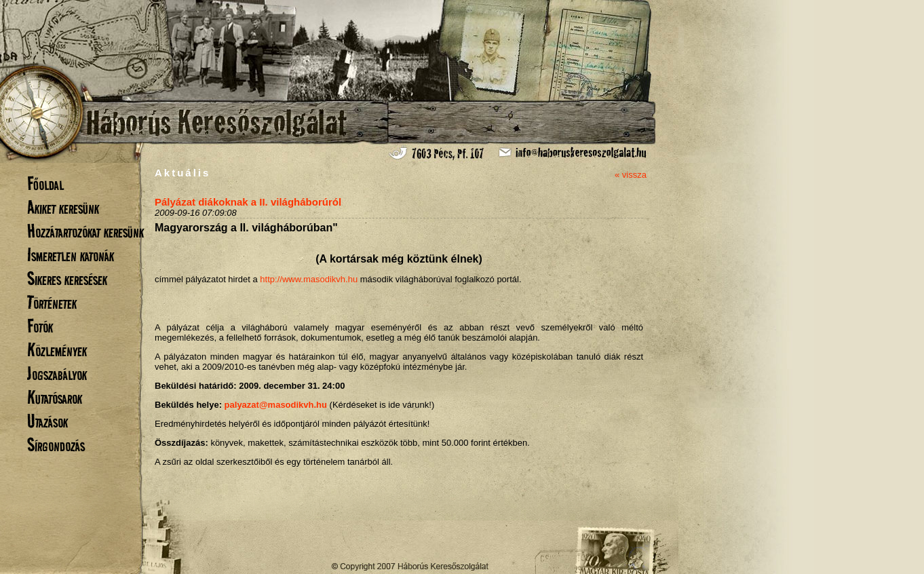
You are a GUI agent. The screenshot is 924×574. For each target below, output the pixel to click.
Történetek (52, 302)
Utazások (47, 421)
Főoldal (45, 184)
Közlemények (57, 350)
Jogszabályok (57, 374)
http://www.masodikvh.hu (309, 279)
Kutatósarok (55, 397)
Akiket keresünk (63, 207)
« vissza (631, 175)
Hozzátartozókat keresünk (85, 231)
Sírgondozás (56, 445)
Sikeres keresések (67, 279)
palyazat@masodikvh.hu (276, 405)
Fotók (40, 326)
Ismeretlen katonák (71, 255)
